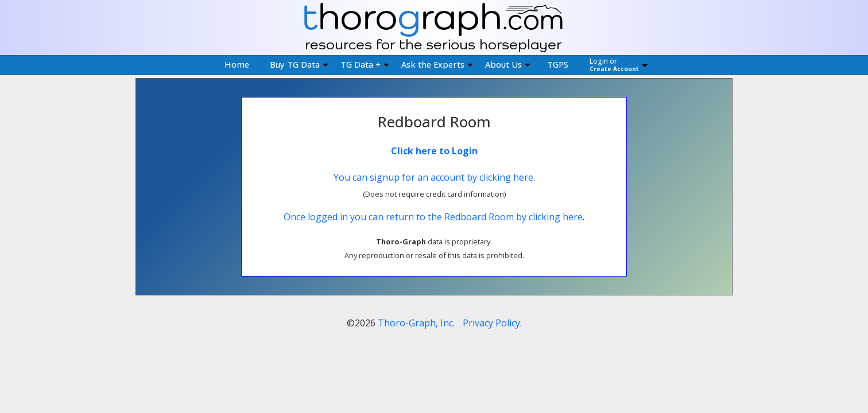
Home (237, 64)
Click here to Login (434, 151)
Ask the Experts (437, 64)
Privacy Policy (491, 323)
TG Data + (365, 64)
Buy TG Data (299, 64)
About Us (508, 64)
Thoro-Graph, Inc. (416, 323)
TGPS (558, 64)
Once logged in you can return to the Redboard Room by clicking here (433, 217)
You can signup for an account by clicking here (433, 177)
